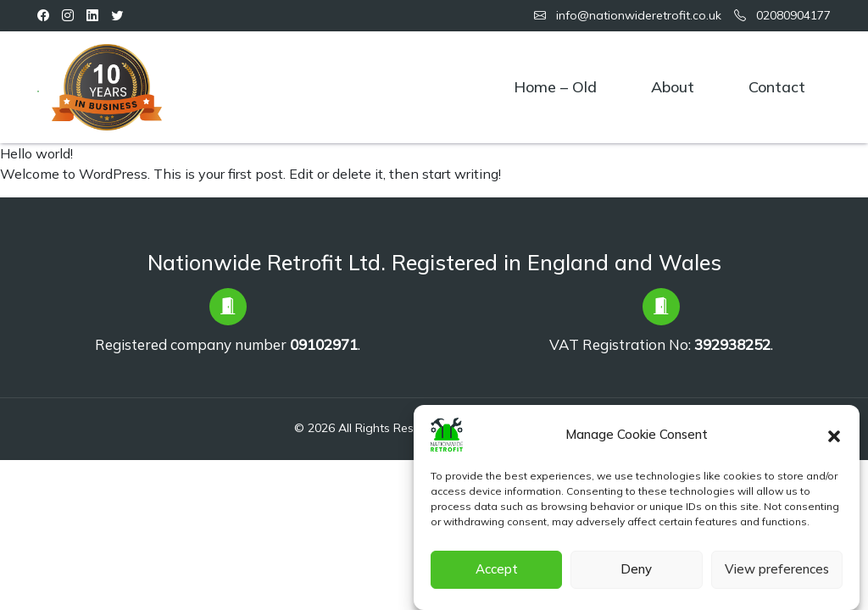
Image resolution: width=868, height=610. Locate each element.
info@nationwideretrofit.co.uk (628, 15)
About (673, 87)
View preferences (777, 576)
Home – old (555, 87)
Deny (636, 576)
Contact (777, 87)
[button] (834, 441)
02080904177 (782, 15)
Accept (497, 576)
